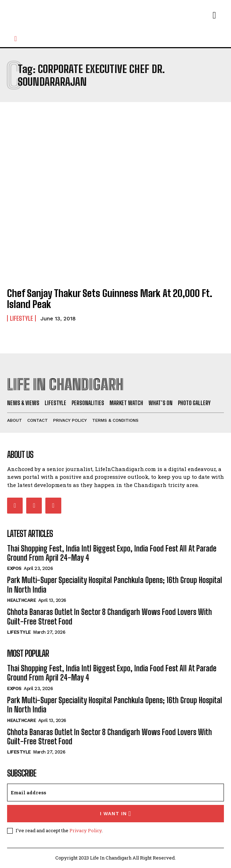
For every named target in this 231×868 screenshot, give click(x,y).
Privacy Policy (86, 830)
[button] (16, 39)
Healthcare (21, 600)
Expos (14, 568)
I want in (116, 814)
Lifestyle (21, 318)
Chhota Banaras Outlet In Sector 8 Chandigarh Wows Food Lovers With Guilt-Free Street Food (109, 617)
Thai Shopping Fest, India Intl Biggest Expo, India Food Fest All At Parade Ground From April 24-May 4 (112, 553)
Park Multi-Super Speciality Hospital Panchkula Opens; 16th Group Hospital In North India (115, 705)
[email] (115, 793)
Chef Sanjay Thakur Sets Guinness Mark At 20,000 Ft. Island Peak (110, 299)
